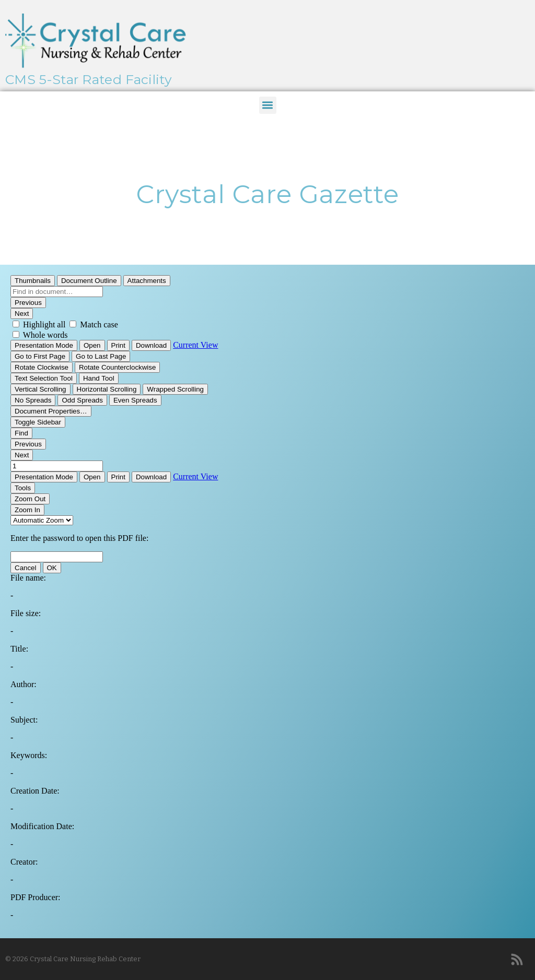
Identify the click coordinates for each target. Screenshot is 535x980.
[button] (268, 105)
